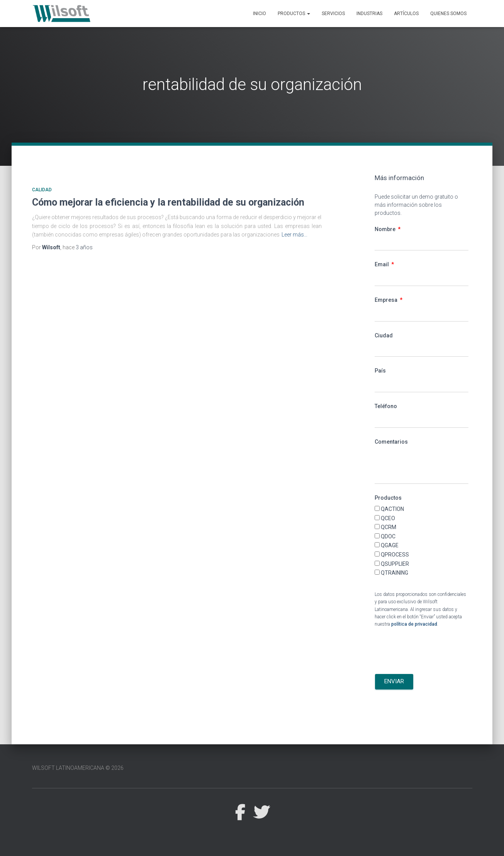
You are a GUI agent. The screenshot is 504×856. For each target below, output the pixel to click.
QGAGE (390, 545)
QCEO (388, 518)
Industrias (369, 14)
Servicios (333, 14)
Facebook (240, 813)
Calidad (42, 190)
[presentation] (433, 651)
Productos (294, 14)
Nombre (386, 229)
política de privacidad (414, 624)
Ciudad (384, 335)
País (380, 371)
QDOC (388, 536)
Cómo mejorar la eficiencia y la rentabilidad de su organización (168, 202)
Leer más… (294, 235)
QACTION (392, 509)
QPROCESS (395, 555)
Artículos (406, 14)
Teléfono (386, 406)
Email (382, 264)
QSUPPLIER (395, 564)
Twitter (261, 813)
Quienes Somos (448, 14)
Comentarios (391, 442)
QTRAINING (395, 573)
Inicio (260, 14)
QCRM (389, 527)
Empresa (387, 300)
